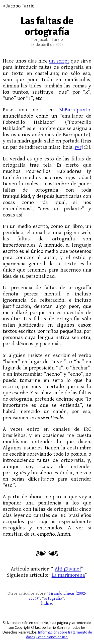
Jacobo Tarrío (20, 6)
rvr (78, 147)
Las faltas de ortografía (47, 26)
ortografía (53, 598)
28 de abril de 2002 (47, 45)
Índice (46, 603)
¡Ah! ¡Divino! (67, 569)
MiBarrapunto (75, 110)
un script (59, 61)
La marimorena (68, 575)
